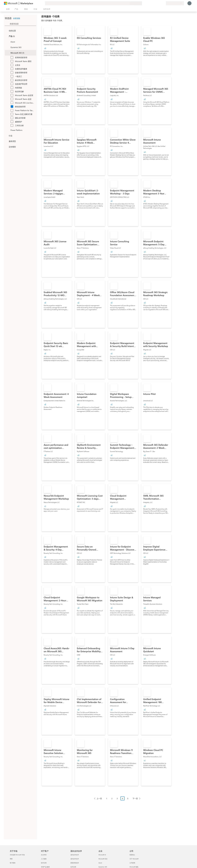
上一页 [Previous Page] (99, 798)
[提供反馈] (155, 3)
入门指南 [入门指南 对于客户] (44, 859)
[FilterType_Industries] (7, 136)
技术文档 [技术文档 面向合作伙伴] (73, 867)
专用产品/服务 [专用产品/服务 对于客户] (45, 867)
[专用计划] (164, 3)
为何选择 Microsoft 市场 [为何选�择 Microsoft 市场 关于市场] (17, 855)
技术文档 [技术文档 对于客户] (44, 863)
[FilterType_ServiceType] (7, 141)
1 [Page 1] (107, 798)
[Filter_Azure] (8, 42)
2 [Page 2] (112, 798)
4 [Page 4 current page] (122, 798)
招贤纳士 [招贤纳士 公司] (132, 855)
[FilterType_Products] (7, 36)
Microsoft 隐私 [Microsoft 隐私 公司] (134, 867)
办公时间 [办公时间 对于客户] (44, 855)
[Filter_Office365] (8, 53)
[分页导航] (117, 800)
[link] (57, 50)
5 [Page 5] (128, 798)
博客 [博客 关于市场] (11, 859)
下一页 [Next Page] (135, 798)
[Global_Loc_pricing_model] (7, 147)
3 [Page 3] (117, 798)
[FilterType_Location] (7, 31)
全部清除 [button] (17, 18)
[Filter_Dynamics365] (8, 47)
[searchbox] (23, 24)
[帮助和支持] (158, 3)
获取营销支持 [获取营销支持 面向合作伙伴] (75, 863)
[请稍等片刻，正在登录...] (189, 3)
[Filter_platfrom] (8, 130)
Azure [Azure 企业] (100, 863)
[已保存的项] (161, 3)
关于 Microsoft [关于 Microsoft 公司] (134, 859)
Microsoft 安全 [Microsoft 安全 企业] (103, 859)
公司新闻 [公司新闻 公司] (132, 863)
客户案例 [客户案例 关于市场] (13, 863)
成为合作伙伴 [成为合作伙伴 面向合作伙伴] (75, 855)
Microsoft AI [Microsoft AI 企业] (102, 855)
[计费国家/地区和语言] (175, 3)
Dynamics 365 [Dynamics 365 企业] (103, 867)
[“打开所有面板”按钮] (7, 9)
